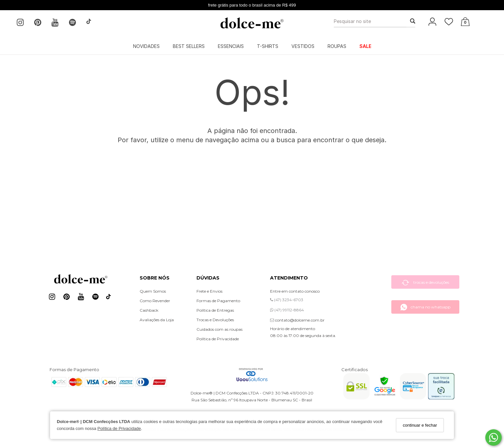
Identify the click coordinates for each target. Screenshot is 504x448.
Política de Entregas (215, 310)
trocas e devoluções (425, 283)
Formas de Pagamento (218, 301)
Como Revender (155, 301)
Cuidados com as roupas (219, 329)
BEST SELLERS (189, 46)
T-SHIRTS (268, 46)
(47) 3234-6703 (287, 300)
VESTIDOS (303, 46)
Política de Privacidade (119, 428)
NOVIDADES (146, 46)
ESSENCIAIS (231, 46)
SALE (365, 46)
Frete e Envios (209, 291)
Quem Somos (153, 291)
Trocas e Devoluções (215, 320)
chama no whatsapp (425, 307)
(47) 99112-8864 (287, 310)
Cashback (149, 310)
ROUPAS (337, 46)
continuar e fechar (420, 425)
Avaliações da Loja (157, 320)
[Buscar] (411, 21)
